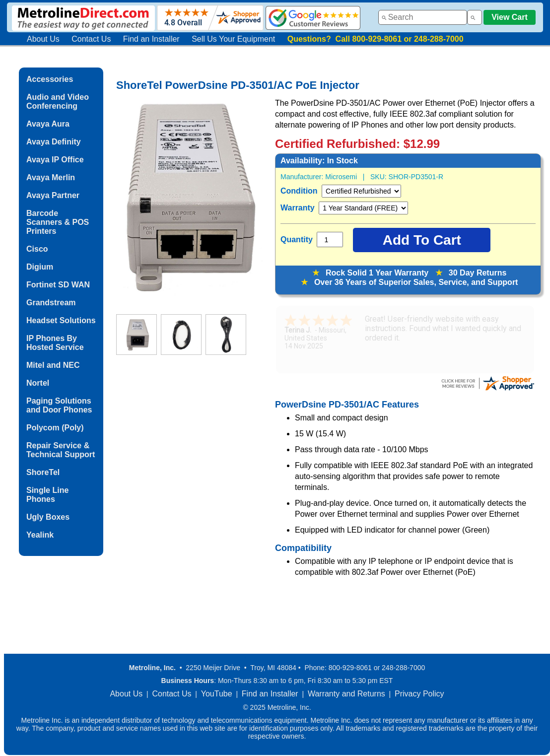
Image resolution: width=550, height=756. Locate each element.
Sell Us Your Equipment (233, 39)
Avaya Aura (48, 124)
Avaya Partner (53, 195)
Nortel (38, 383)
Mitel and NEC (53, 365)
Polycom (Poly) (55, 428)
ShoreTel (43, 472)
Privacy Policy (419, 694)
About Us (43, 39)
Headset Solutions (61, 320)
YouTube (217, 694)
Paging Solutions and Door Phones (59, 405)
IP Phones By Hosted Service (55, 343)
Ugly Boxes (48, 517)
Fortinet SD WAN (58, 285)
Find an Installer (151, 39)
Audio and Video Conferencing (58, 102)
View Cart (510, 17)
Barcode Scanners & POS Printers (58, 222)
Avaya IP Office (55, 160)
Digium (40, 267)
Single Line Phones (47, 495)
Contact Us (91, 39)
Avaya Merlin (51, 177)
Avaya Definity (54, 142)
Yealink (40, 535)
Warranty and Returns (346, 694)
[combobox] (423, 17)
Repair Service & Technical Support (61, 450)
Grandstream (51, 303)
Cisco (37, 249)
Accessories (50, 79)
